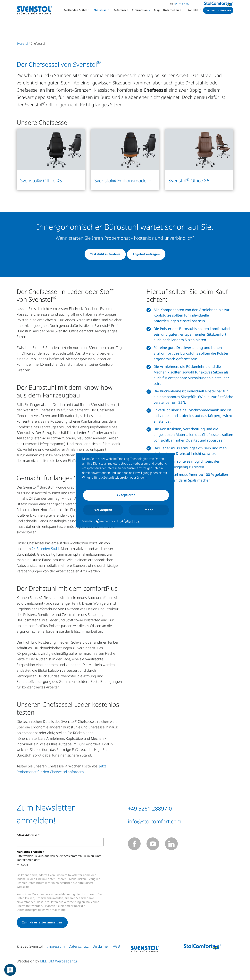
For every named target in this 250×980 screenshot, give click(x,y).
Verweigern (103, 510)
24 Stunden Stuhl (45, 549)
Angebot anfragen (147, 254)
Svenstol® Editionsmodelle (123, 181)
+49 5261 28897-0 (161, 808)
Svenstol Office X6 (189, 181)
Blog (157, 10)
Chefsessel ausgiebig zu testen (179, 468)
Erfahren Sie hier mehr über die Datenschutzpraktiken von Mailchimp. (51, 909)
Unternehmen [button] (172, 10)
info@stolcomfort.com (169, 821)
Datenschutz (79, 948)
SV (184, 4)
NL (187, 4)
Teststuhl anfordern (218, 10)
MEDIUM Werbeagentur (59, 963)
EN (176, 4)
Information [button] (140, 10)
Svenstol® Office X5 (41, 181)
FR (180, 4)
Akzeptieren (126, 495)
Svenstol (22, 44)
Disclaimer (101, 948)
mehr (149, 510)
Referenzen (121, 10)
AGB (117, 948)
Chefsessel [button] (100, 10)
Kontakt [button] (193, 10)
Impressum (56, 948)
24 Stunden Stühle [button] (75, 10)
